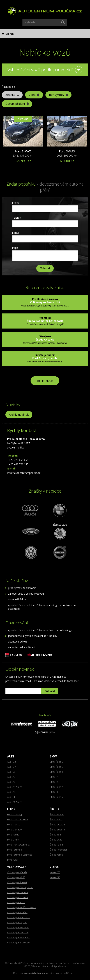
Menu (10, 34)
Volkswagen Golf (16, 877)
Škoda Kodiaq (57, 814)
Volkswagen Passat (17, 882)
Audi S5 (11, 772)
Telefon (17, 218)
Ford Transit (13, 825)
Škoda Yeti (55, 835)
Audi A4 (11, 792)
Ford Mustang (14, 814)
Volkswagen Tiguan (17, 922)
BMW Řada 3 (56, 762)
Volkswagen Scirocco (18, 943)
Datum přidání (17, 104)
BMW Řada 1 (56, 772)
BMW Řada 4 (56, 787)
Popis (15, 248)
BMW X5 (54, 782)
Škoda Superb (57, 830)
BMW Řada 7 (56, 797)
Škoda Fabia (56, 820)
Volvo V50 (55, 872)
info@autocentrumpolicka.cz (24, 473)
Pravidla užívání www (74, 963)
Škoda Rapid (56, 845)
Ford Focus (13, 835)
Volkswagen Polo (16, 902)
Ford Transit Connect (18, 845)
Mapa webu (56, 963)
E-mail (16, 233)
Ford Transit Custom (18, 820)
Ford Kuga (12, 860)
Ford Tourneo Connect (19, 855)
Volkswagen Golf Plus (18, 938)
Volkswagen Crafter (17, 912)
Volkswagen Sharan (18, 897)
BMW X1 (54, 777)
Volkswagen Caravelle (19, 917)
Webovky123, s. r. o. (66, 973)
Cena (34, 95)
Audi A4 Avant (14, 787)
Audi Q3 (11, 762)
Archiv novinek (19, 415)
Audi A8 (11, 782)
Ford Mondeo (14, 830)
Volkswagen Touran (18, 892)
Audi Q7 (11, 767)
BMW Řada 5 (56, 767)
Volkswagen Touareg (18, 932)
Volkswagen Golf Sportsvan (22, 907)
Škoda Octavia (57, 825)
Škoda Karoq (56, 855)
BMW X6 (54, 792)
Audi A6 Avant (14, 802)
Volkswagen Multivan (18, 927)
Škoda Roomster (58, 850)
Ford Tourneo (15, 850)
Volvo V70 (55, 877)
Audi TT (11, 797)
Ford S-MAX (23, 151)
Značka (12, 95)
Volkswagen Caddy (17, 872)
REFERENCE (45, 381)
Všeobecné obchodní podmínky (49, 966)
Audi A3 (11, 777)
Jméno (16, 203)
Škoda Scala (56, 840)
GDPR (27, 966)
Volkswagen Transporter (20, 887)
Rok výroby (58, 95)
